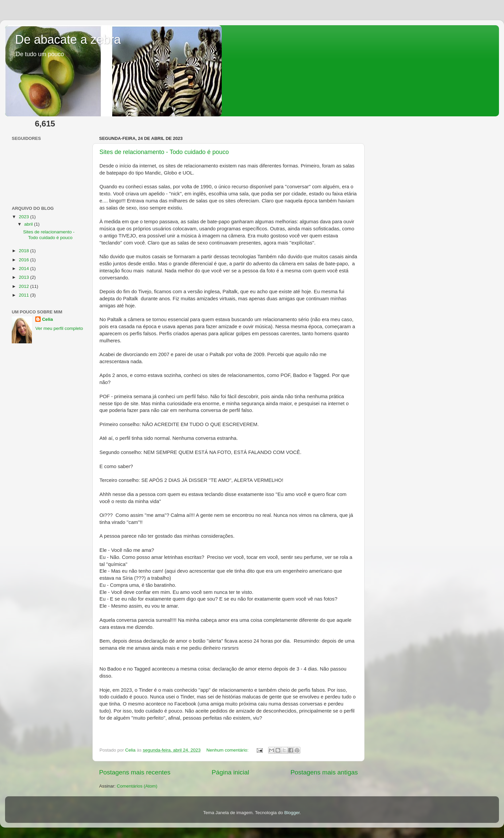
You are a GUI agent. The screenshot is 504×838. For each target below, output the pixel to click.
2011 (25, 295)
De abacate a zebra (68, 40)
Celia (47, 319)
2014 (25, 269)
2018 (25, 251)
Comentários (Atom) (137, 786)
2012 (25, 286)
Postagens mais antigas (324, 772)
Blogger (292, 813)
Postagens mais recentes (135, 772)
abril (29, 224)
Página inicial (230, 772)
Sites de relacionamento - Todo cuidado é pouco (164, 152)
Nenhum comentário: (228, 750)
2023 (25, 217)
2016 (25, 260)
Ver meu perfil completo (59, 328)
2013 (25, 277)
